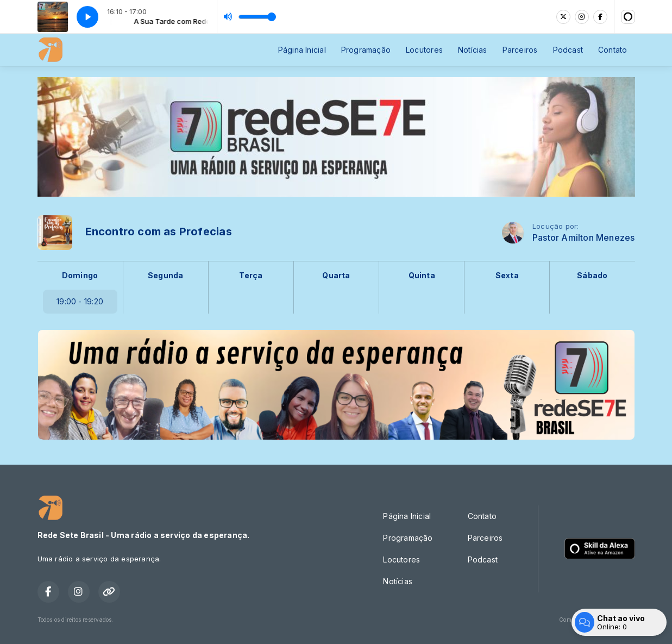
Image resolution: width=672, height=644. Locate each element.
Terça (251, 275)
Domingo (80, 275)
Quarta (336, 275)
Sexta (507, 275)
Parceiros (520, 50)
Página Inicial (302, 50)
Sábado (592, 275)
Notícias (473, 50)
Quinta (422, 275)
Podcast (568, 50)
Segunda (165, 275)
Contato (613, 50)
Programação (366, 50)
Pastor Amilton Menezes (584, 238)
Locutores (424, 50)
